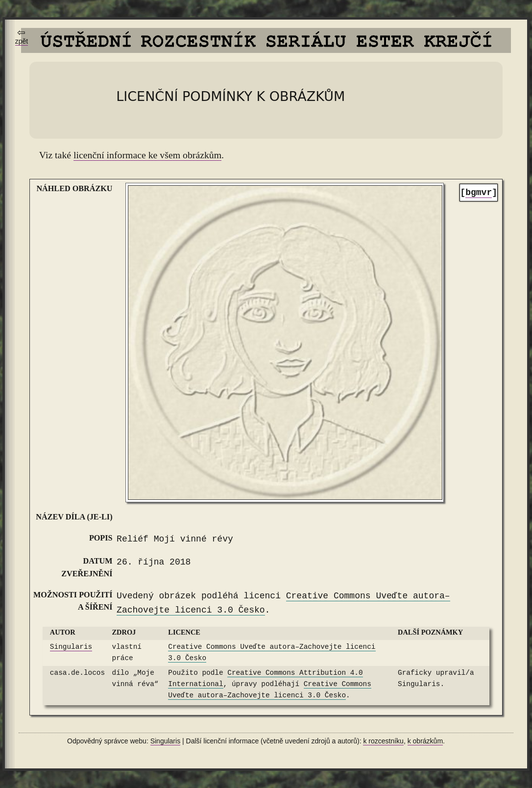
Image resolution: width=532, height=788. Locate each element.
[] (479, 193)
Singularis (71, 647)
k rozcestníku (383, 741)
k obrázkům (425, 741)
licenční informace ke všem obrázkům (147, 155)
